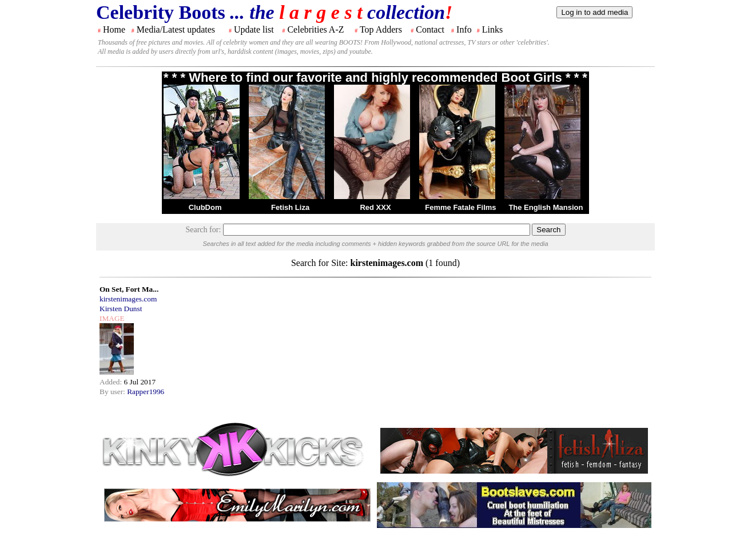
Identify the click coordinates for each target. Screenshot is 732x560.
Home (114, 29)
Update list (254, 29)
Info (464, 29)
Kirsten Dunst (121, 309)
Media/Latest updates (176, 29)
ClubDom (205, 207)
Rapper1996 (146, 392)
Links (492, 29)
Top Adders (381, 29)
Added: (112, 382)
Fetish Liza (290, 207)
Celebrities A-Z (315, 29)
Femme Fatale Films (460, 207)
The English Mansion (546, 207)
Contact (430, 29)
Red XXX (375, 207)
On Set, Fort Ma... (129, 289)
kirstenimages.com (128, 299)
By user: (113, 392)
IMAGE (112, 318)
